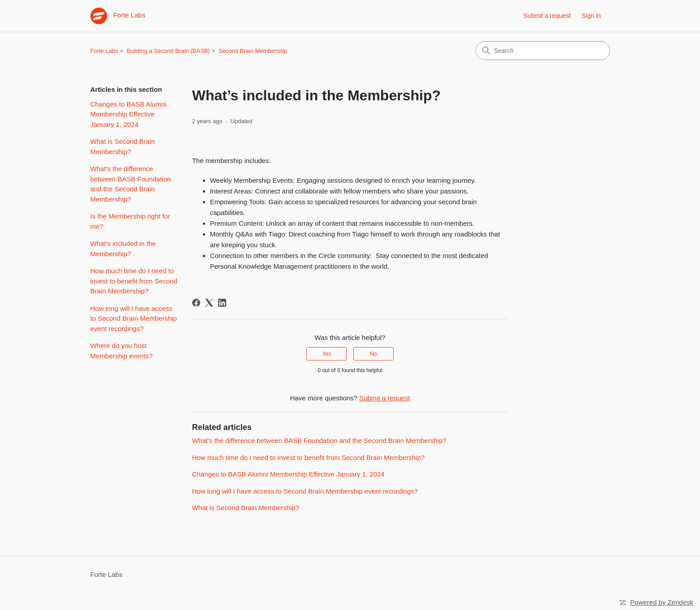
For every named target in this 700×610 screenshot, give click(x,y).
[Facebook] (196, 303)
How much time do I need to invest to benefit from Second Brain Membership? (134, 281)
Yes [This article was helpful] (327, 354)
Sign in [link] (591, 16)
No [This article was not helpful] (373, 354)
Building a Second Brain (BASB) (168, 51)
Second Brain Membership (253, 51)
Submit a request (547, 16)
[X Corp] (209, 303)
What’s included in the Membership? (123, 249)
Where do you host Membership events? (122, 351)
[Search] (543, 51)
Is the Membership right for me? (130, 221)
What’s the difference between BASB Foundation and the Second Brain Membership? (131, 184)
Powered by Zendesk (662, 602)
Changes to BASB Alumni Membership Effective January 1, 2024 (129, 114)
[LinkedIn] (222, 303)
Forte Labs (104, 51)
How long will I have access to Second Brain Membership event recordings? (134, 318)
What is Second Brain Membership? (123, 146)
